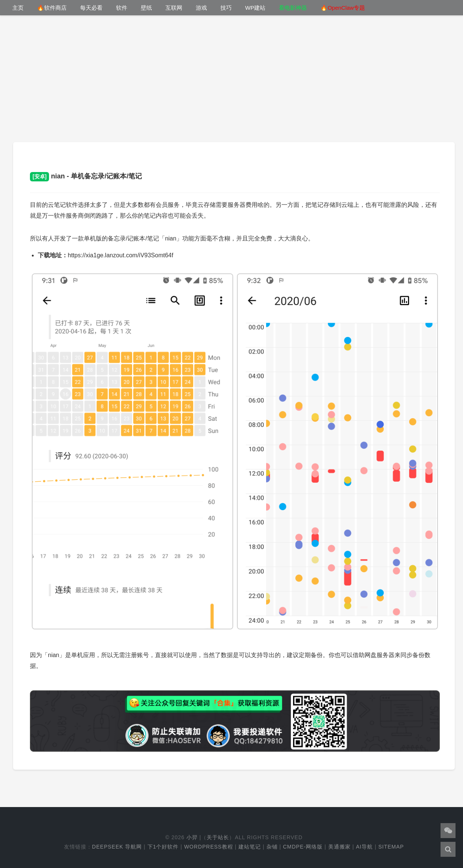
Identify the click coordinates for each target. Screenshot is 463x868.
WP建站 (255, 8)
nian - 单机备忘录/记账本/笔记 (86, 176)
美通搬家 (339, 847)
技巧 (226, 8)
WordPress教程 (209, 847)
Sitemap (391, 847)
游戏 (201, 8)
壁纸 (146, 8)
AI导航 (364, 847)
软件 (122, 8)
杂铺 (272, 847)
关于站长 (218, 837)
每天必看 (91, 8)
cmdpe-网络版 (303, 847)
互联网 (174, 8)
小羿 (192, 837)
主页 (18, 8)
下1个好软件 (163, 847)
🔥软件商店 (52, 8)
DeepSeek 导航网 (117, 847)
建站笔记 (250, 847)
